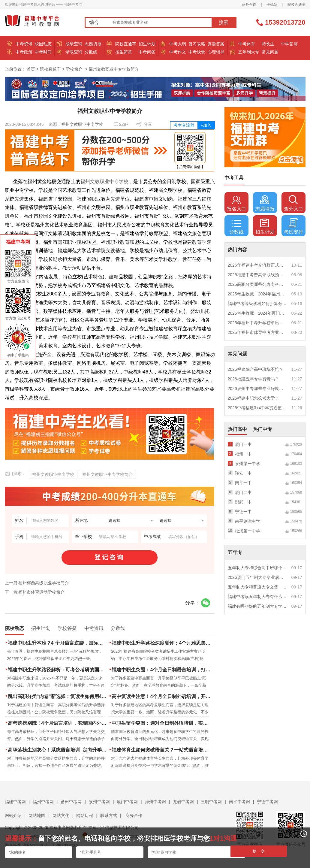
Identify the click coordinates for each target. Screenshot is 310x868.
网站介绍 (13, 815)
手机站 (272, 5)
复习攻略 (197, 44)
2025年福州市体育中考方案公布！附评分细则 (257, 332)
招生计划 (147, 44)
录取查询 (74, 52)
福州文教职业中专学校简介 (107, 474)
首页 (31, 69)
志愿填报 (93, 44)
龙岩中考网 (183, 802)
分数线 (91, 52)
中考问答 (147, 52)
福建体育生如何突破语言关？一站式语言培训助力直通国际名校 (162, 750)
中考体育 (247, 44)
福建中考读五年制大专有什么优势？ (257, 597)
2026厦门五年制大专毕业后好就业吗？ (257, 577)
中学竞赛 (289, 44)
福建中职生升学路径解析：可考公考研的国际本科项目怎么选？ (58, 670)
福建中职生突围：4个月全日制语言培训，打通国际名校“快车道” (162, 670)
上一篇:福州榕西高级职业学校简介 (37, 583)
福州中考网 (43, 802)
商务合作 (249, 5)
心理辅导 (216, 52)
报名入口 (236, 203)
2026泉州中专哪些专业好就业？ (257, 389)
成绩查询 (74, 44)
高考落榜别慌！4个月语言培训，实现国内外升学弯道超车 (58, 723)
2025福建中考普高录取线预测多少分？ (257, 275)
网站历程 (85, 815)
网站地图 (37, 815)
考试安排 (293, 226)
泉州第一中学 (248, 464)
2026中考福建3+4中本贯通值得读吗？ (257, 408)
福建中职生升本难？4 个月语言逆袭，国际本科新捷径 (58, 643)
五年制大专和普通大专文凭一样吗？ (257, 587)
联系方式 (109, 815)
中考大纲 (178, 44)
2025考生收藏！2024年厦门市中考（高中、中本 (257, 313)
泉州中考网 (99, 802)
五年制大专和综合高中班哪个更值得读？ (257, 568)
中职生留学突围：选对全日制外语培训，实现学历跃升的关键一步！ (162, 723)
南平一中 (243, 483)
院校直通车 (296, 5)
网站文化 (61, 815)
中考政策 (24, 52)
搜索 (224, 22)
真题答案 (216, 44)
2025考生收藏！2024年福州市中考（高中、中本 (257, 294)
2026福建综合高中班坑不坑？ (256, 369)
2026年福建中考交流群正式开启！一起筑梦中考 (257, 265)
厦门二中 (243, 492)
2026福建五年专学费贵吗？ (253, 379)
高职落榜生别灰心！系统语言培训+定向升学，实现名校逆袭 (58, 750)
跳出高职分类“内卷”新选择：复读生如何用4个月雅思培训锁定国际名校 (58, 696)
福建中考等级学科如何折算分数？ (257, 304)
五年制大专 (249, 52)
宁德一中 (243, 512)
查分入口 (293, 203)
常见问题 (270, 52)
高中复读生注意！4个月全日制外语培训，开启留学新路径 (162, 696)
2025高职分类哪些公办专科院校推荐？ (257, 284)
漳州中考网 (155, 802)
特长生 (268, 44)
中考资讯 (24, 44)
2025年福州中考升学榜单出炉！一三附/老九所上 (257, 323)
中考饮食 (197, 52)
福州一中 (243, 454)
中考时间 (43, 52)
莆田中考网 (71, 802)
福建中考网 (15, 802)
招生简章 (124, 52)
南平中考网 (239, 802)
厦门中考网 (127, 802)
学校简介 (74, 69)
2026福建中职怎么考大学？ (253, 398)
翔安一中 (243, 473)
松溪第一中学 (248, 531)
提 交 (259, 851)
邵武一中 (243, 502)
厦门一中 (243, 444)
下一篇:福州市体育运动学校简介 (35, 592)
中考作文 (178, 52)
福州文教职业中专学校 (82, 124)
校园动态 (43, 44)
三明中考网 (211, 802)
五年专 (235, 552)
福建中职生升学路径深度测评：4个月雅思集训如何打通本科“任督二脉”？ (162, 643)
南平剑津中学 (248, 521)
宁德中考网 (267, 802)
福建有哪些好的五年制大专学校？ (257, 606)
